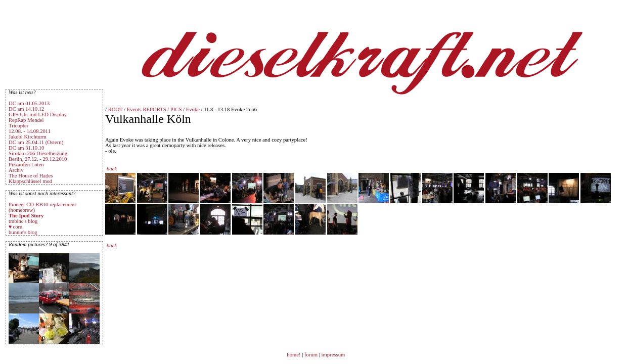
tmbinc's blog (23, 221)
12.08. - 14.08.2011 (30, 131)
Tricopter (18, 126)
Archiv (16, 170)
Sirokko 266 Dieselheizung (38, 153)
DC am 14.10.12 (26, 109)
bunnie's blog (23, 232)
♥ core (15, 227)
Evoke (193, 109)
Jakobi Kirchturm (28, 137)
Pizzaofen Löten (26, 165)
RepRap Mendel (26, 120)
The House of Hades (31, 176)
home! (294, 355)
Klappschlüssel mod (30, 181)
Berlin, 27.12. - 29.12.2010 (38, 159)
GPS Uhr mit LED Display (38, 115)
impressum (333, 355)
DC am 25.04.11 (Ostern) (36, 142)
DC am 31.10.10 (26, 148)
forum (311, 355)
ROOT (116, 109)
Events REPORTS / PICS (154, 109)
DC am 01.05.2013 (29, 103)
